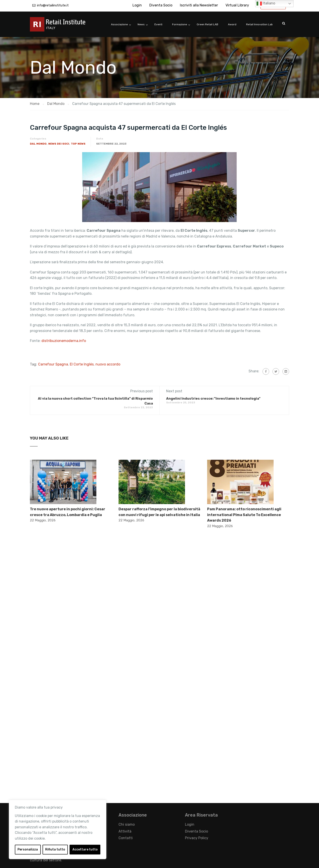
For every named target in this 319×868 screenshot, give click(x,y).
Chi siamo (127, 824)
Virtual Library (237, 5)
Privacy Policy (197, 838)
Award (232, 24)
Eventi (158, 24)
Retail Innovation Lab (259, 24)
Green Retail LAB (207, 24)
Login (137, 5)
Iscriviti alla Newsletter (199, 5)
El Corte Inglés (82, 364)
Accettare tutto (85, 849)
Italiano (266, 4)
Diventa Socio (161, 5)
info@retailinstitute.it (53, 5)
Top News (78, 144)
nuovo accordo (108, 364)
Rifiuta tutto (55, 849)
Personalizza (28, 849)
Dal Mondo (38, 144)
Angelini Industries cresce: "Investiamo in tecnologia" (213, 399)
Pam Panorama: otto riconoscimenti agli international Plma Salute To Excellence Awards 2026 (244, 515)
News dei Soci (59, 144)
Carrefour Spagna (53, 364)
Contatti (126, 838)
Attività (125, 831)
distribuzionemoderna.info (64, 341)
